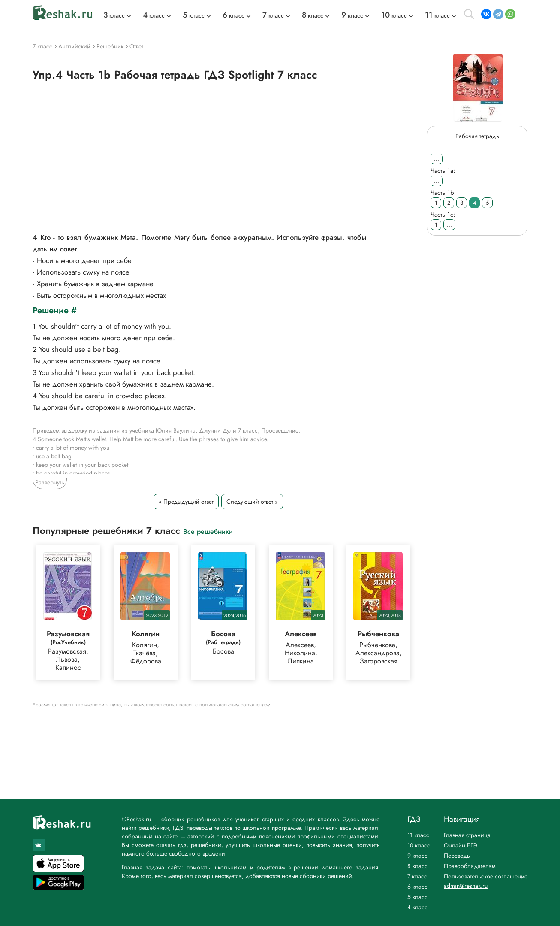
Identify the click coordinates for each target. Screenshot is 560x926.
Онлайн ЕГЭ (461, 845)
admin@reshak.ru (466, 886)
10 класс (419, 845)
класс (114, 15)
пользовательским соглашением (235, 705)
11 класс (418, 835)
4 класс (417, 907)
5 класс (417, 897)
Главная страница (467, 835)
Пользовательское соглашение (486, 876)
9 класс (417, 856)
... (437, 159)
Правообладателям (470, 866)
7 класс (417, 876)
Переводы (457, 856)
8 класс (417, 866)
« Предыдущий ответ (186, 502)
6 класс (417, 887)
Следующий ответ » (252, 502)
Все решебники (208, 531)
